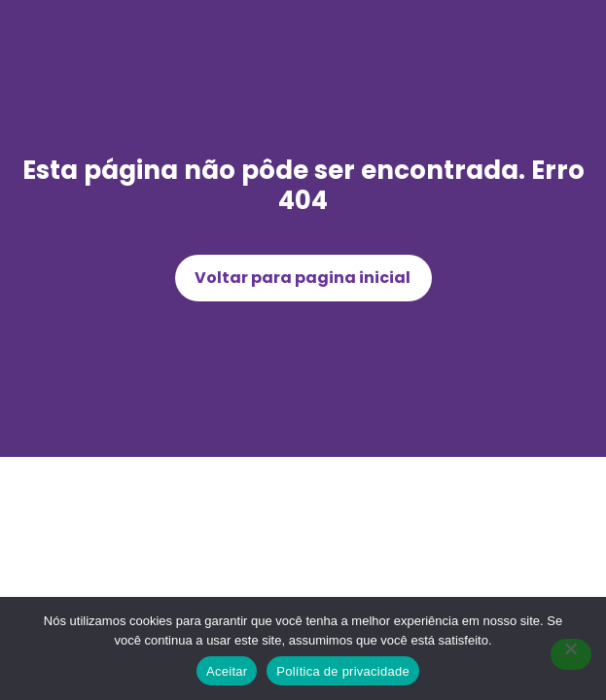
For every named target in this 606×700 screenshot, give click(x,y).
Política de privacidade (343, 671)
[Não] (571, 654)
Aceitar (227, 671)
